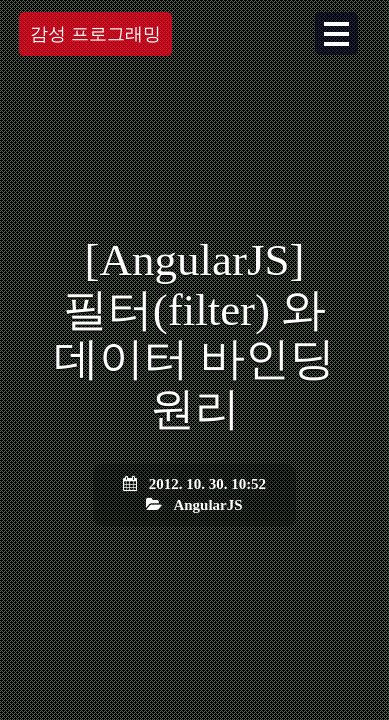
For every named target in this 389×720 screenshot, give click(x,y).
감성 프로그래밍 (95, 34)
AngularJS (207, 505)
